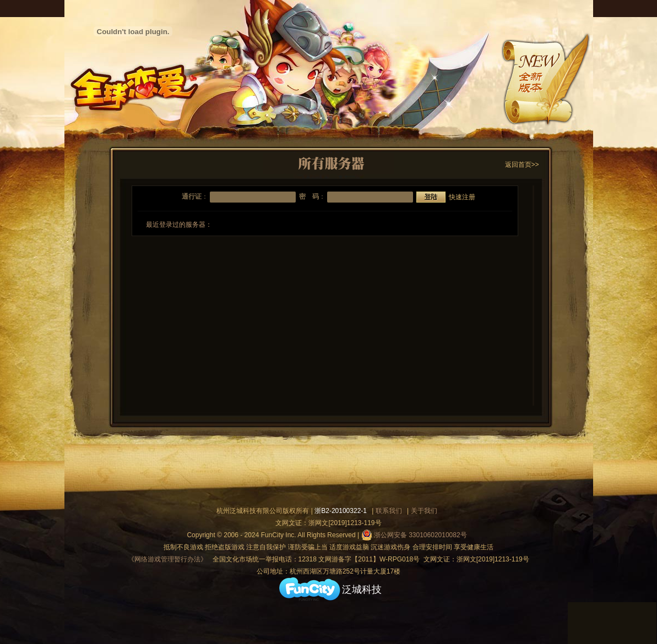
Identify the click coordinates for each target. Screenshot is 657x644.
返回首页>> (522, 165)
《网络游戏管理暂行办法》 (167, 559)
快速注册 (462, 197)
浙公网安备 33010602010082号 (414, 535)
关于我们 (424, 511)
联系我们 (389, 511)
